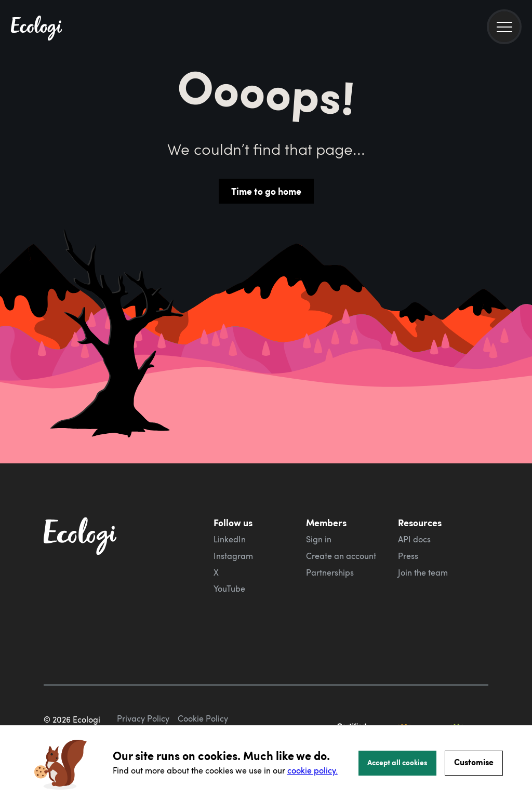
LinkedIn (230, 539)
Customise (474, 762)
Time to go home (266, 191)
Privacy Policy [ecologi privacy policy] (143, 718)
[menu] (504, 27)
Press (408, 556)
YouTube (229, 589)
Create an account (341, 556)
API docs (414, 539)
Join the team (423, 572)
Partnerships (330, 572)
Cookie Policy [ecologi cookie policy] (203, 718)
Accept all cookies (397, 762)
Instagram (233, 556)
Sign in (319, 539)
